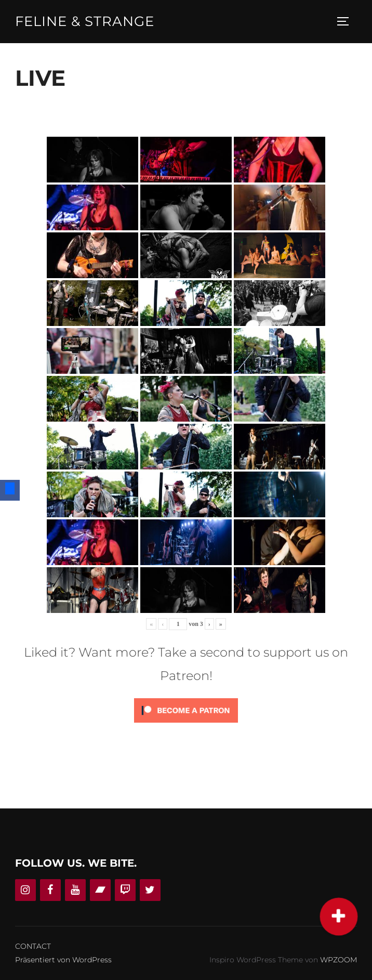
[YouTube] (75, 891)
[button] (339, 917)
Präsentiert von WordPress (63, 960)
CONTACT (33, 947)
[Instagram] (25, 891)
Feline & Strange (85, 21)
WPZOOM (338, 960)
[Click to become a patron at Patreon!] (186, 725)
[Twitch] (125, 891)
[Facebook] (50, 891)
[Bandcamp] (100, 891)
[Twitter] (150, 891)
